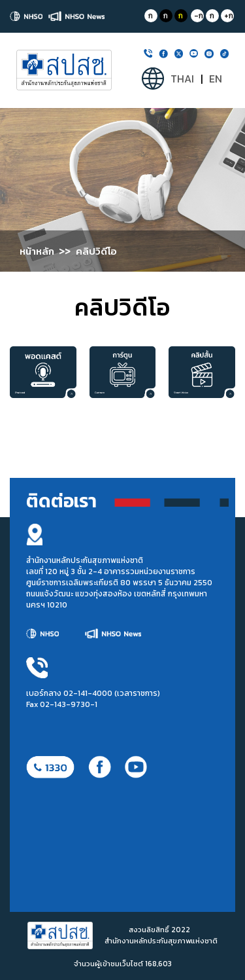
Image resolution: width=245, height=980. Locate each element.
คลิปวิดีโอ (96, 251)
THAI (182, 79)
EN (216, 79)
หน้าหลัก (37, 251)
